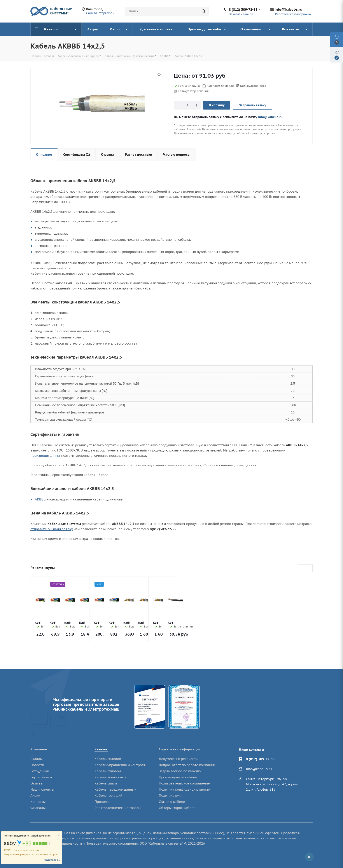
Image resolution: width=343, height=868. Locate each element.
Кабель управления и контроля (120, 765)
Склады (37, 759)
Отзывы (37, 783)
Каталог (101, 749)
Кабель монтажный (110, 777)
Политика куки (171, 796)
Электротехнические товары (118, 808)
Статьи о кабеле (172, 802)
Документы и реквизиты (179, 759)
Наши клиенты (42, 789)
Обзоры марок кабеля (177, 808)
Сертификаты (41, 777)
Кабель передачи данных (115, 789)
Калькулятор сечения (193, 91)
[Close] (59, 836)
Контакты (38, 802)
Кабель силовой (108, 759)
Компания (39, 749)
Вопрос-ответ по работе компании (187, 765)
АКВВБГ (41, 499)
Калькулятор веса (253, 86)
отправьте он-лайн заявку (52, 529)
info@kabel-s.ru (288, 9)
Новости (37, 765)
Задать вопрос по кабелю (180, 771)
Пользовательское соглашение (184, 783)
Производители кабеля (178, 777)
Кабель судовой (108, 771)
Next (309, 568)
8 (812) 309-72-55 (243, 9)
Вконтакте (309, 857)
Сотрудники (40, 771)
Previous (302, 568)
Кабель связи (106, 783)
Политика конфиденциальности (185, 789)
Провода (102, 802)
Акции (35, 796)
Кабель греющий (108, 796)
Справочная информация (180, 749)
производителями (45, 456)
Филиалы (38, 808)
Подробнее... (52, 860)
